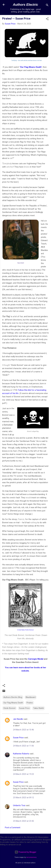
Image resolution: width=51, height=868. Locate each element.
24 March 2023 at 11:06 (23, 746)
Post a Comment (13, 828)
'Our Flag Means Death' (30, 67)
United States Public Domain (26, 630)
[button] (47, 19)
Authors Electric (26, 5)
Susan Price (24, 708)
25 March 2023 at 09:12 (23, 798)
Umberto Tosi (19, 805)
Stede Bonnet (9, 708)
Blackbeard (31, 697)
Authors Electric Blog (13, 697)
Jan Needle (18, 719)
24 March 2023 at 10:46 (23, 730)
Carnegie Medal (36, 659)
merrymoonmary (31, 857)
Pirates (30, 703)
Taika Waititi (38, 708)
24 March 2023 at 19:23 (23, 774)
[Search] (47, 6)
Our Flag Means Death (13, 703)
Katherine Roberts (21, 754)
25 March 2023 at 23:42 (23, 821)
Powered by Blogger (26, 852)
